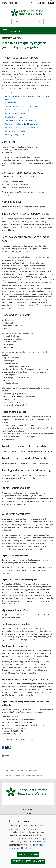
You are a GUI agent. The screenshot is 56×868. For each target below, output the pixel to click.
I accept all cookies (28, 855)
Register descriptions (12, 773)
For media (14, 3)
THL (7, 771)
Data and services (31, 771)
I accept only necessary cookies (28, 861)
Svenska (41, 3)
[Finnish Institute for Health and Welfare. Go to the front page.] (28, 792)
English (51, 3)
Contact (5, 3)
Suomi (33, 3)
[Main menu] (28, 31)
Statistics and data (17, 771)
